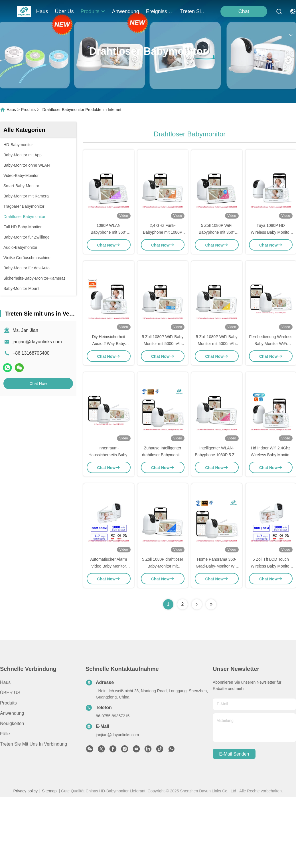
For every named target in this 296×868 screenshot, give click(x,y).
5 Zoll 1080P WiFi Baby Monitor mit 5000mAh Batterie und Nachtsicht (163, 344)
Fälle (5, 734)
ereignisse (160, 11)
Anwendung (12, 713)
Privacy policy (25, 791)
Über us (64, 11)
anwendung (126, 11)
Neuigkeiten (12, 723)
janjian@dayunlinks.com (37, 342)
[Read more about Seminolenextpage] (197, 604)
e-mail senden (234, 754)
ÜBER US (10, 693)
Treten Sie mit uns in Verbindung (34, 744)
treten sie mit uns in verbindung (194, 11)
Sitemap (49, 791)
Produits (28, 110)
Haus (42, 11)
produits (93, 11)
